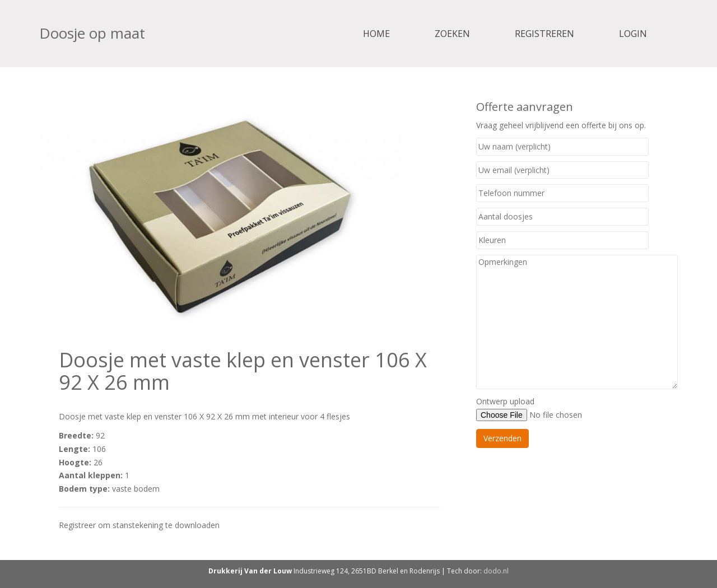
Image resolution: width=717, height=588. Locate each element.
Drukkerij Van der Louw (250, 571)
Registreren (544, 34)
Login (633, 34)
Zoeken (452, 34)
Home (376, 34)
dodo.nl (496, 571)
